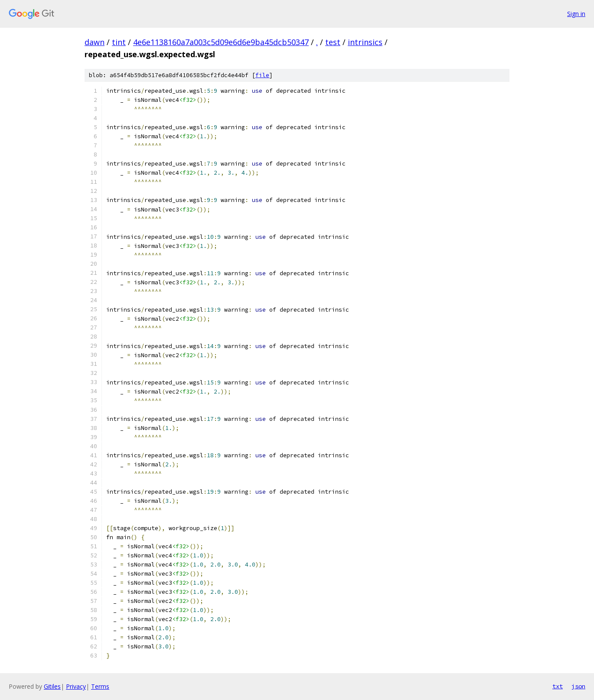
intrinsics (365, 42)
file (262, 75)
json (578, 686)
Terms (100, 686)
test (333, 42)
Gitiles (52, 686)
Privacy (76, 686)
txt (558, 686)
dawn (95, 42)
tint (119, 42)
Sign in (576, 14)
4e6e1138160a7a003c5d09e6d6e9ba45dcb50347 (221, 42)
